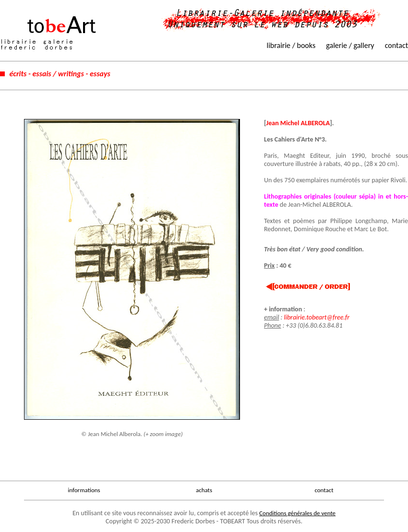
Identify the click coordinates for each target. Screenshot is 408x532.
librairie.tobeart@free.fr (317, 317)
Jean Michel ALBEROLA (298, 123)
